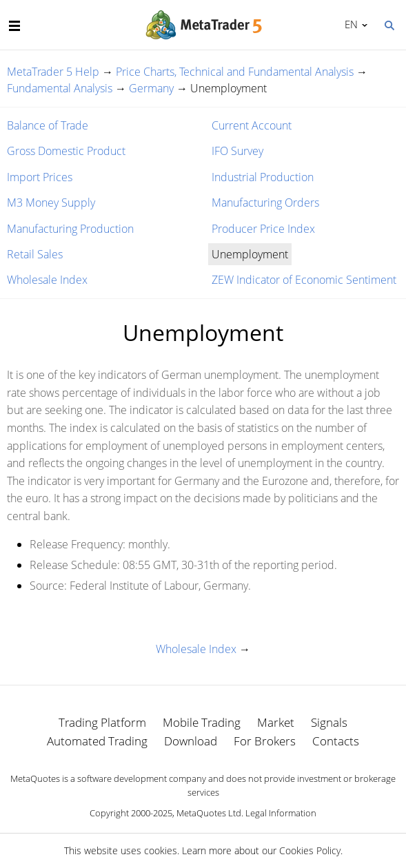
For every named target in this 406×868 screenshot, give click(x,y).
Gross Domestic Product (66, 151)
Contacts (336, 741)
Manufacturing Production (70, 229)
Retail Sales (35, 254)
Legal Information (281, 813)
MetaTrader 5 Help (53, 72)
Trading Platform (102, 722)
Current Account (252, 125)
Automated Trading (97, 741)
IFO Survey (237, 151)
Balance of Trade (48, 125)
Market (276, 722)
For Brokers (265, 741)
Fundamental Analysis (60, 88)
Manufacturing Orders (265, 203)
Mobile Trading (202, 722)
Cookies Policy (310, 850)
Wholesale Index (47, 280)
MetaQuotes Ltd (209, 813)
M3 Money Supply (51, 203)
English (349, 24)
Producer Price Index (263, 229)
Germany (151, 88)
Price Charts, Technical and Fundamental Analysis (235, 72)
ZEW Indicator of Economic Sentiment (304, 280)
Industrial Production (263, 177)
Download (191, 741)
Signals (329, 722)
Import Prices (40, 177)
